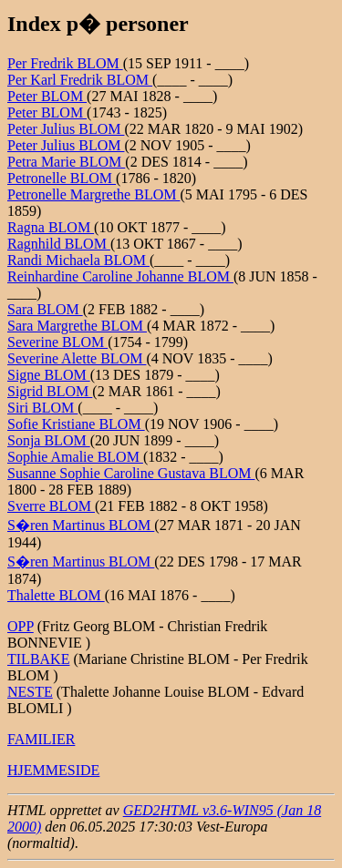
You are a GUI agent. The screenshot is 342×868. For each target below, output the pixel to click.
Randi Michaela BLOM (78, 260)
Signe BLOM (49, 375)
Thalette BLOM (56, 595)
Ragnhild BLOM (59, 244)
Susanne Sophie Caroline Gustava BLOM (131, 473)
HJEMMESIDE (53, 770)
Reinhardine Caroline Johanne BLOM (120, 276)
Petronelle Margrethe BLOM (93, 194)
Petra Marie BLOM (66, 162)
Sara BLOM (45, 309)
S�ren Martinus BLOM (81, 525)
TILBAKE (38, 659)
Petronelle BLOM (62, 178)
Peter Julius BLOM (66, 129)
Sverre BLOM (51, 506)
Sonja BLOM (49, 440)
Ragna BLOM (51, 227)
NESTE (30, 692)
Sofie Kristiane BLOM (76, 424)
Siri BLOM (42, 408)
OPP (21, 626)
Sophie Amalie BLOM (75, 457)
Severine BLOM (57, 342)
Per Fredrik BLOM (65, 63)
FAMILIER (41, 739)
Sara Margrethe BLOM (77, 326)
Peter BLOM (47, 96)
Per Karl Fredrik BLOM (80, 80)
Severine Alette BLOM (77, 358)
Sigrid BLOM (50, 391)
